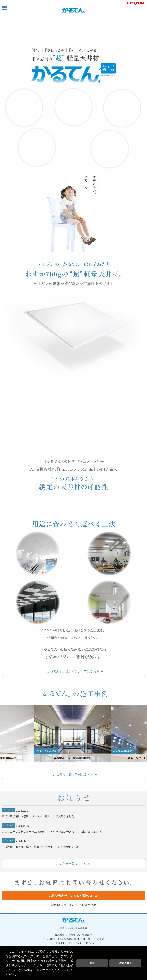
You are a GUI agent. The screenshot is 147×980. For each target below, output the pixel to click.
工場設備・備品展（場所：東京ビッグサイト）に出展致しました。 (42, 843)
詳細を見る (126, 963)
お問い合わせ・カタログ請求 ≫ (73, 896)
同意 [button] (92, 963)
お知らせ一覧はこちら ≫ (73, 864)
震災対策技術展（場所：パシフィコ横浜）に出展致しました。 (39, 813)
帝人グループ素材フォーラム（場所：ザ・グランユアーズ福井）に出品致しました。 (53, 828)
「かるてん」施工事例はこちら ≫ (73, 774)
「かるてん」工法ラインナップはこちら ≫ (73, 671)
